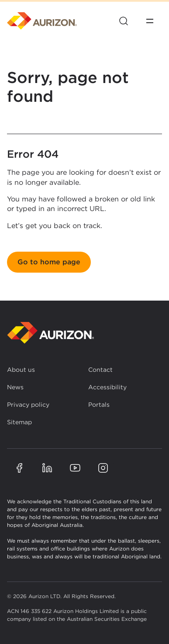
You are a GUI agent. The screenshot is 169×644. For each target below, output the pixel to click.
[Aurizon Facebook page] (19, 468)
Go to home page (49, 262)
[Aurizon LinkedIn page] (47, 468)
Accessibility (107, 387)
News (15, 387)
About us (21, 370)
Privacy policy (28, 405)
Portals (99, 405)
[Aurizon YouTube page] (75, 468)
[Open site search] (124, 21)
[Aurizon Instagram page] (103, 468)
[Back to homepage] (51, 333)
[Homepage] (42, 21)
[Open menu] (150, 21)
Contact (100, 370)
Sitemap (19, 422)
